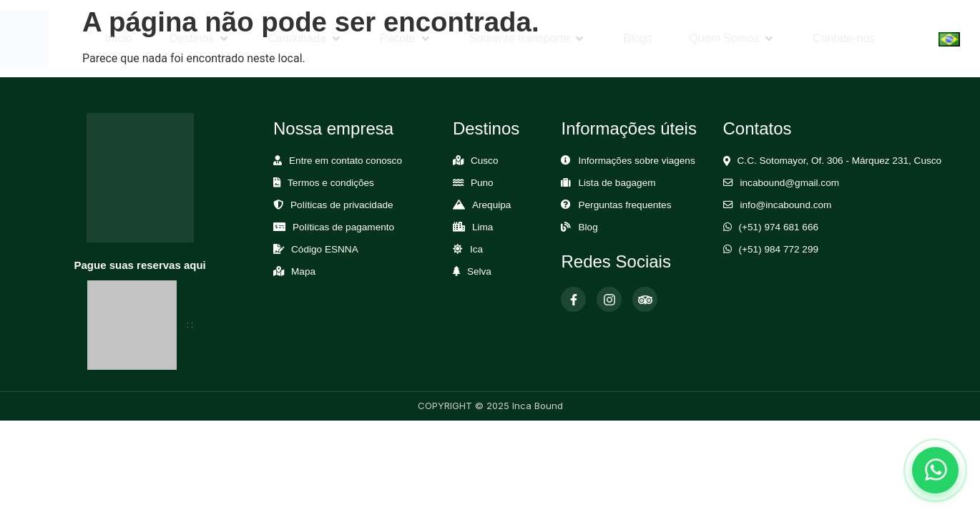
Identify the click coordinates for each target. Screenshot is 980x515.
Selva (479, 271)
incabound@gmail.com (790, 183)
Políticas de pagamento (343, 227)
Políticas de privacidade (342, 205)
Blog (588, 227)
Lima (482, 227)
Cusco (485, 161)
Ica (476, 249)
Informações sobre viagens (636, 161)
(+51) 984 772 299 (779, 249)
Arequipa (491, 205)
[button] (200, 39)
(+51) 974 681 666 (779, 227)
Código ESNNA (325, 249)
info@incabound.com (786, 205)
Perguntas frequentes (624, 205)
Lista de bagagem (617, 183)
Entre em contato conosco (346, 161)
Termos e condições (331, 183)
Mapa (303, 271)
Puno (482, 183)
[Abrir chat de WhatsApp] (935, 470)
